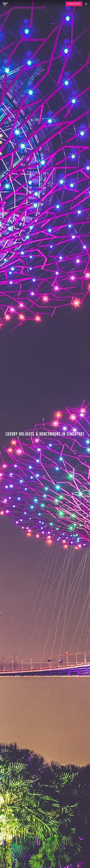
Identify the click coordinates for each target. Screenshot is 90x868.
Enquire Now (74, 4)
